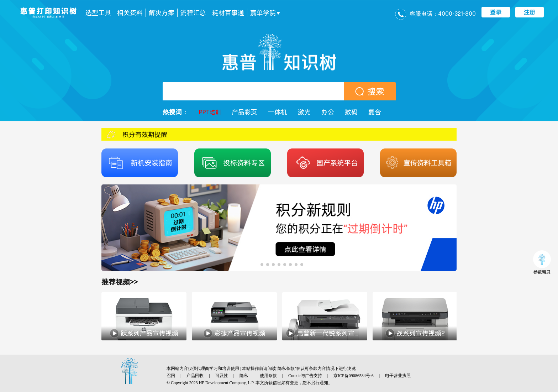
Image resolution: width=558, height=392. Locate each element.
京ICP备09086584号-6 (354, 376)
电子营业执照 (398, 376)
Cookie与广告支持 (305, 376)
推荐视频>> (120, 282)
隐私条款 (286, 369)
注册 (530, 12)
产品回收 (195, 376)
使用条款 (268, 376)
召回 (171, 376)
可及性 (222, 376)
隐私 (244, 376)
